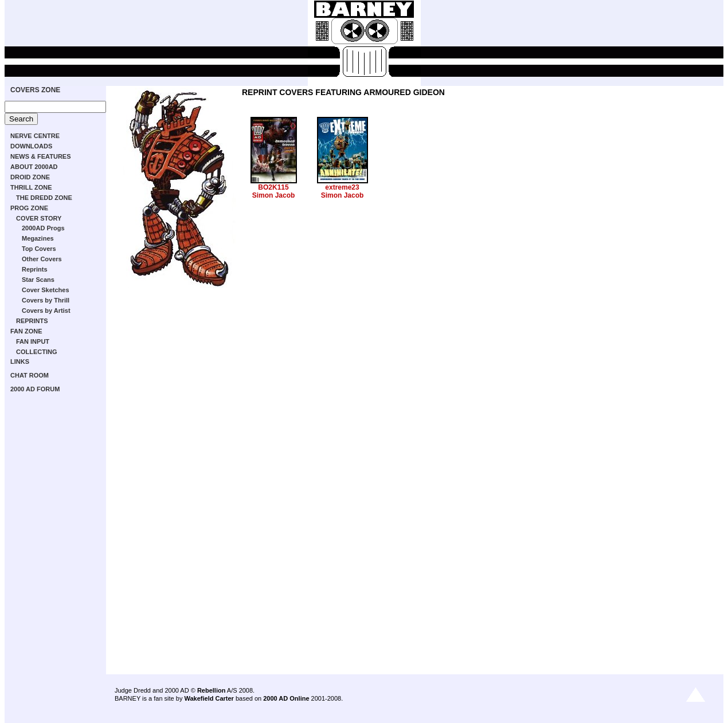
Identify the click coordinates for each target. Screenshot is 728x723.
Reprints (35, 269)
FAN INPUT (33, 341)
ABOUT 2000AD (34, 167)
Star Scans (38, 280)
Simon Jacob (274, 195)
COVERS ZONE (35, 90)
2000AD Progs (43, 228)
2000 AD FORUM (35, 389)
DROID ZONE (30, 177)
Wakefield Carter (209, 698)
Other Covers (42, 259)
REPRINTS (32, 321)
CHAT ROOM (30, 375)
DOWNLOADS (31, 146)
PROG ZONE (29, 208)
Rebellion (212, 690)
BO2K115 (273, 187)
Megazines (38, 238)
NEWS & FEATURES (41, 156)
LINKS (20, 361)
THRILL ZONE (31, 187)
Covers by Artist (46, 311)
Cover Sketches (46, 290)
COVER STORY (39, 218)
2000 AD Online (286, 698)
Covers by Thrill (46, 300)
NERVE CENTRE (35, 136)
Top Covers (39, 249)
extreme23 (342, 187)
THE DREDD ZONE (44, 198)
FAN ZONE (26, 331)
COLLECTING (37, 352)
